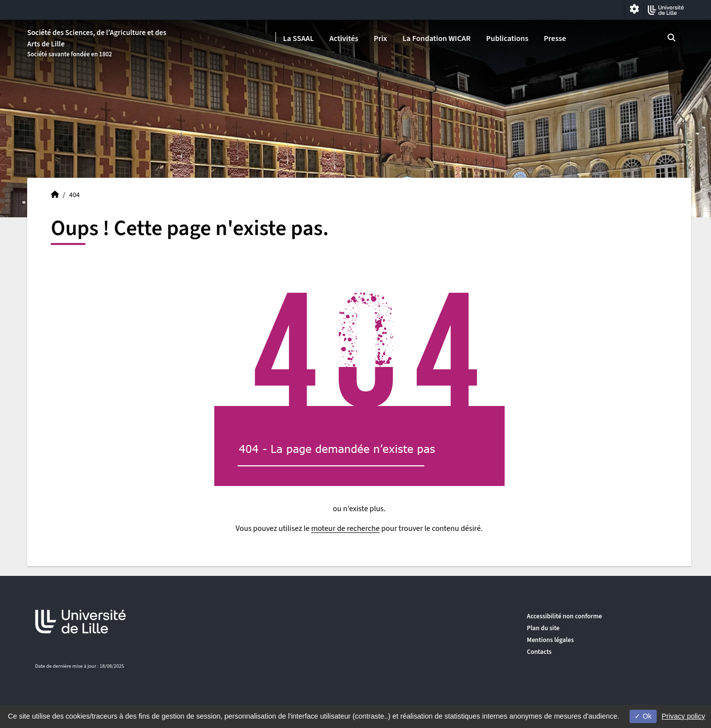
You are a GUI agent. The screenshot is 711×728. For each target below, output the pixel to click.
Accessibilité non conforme (564, 616)
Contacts (539, 652)
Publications (507, 39)
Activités (344, 39)
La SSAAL (298, 39)
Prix (380, 39)
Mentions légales (550, 640)
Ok (643, 716)
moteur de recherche (345, 528)
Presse (555, 39)
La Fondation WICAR (436, 39)
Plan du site (543, 628)
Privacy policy (683, 716)
